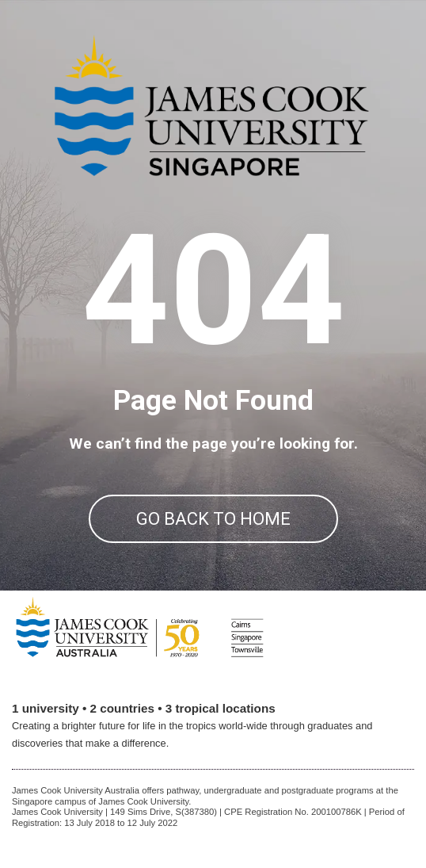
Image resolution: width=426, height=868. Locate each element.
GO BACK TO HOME (213, 519)
